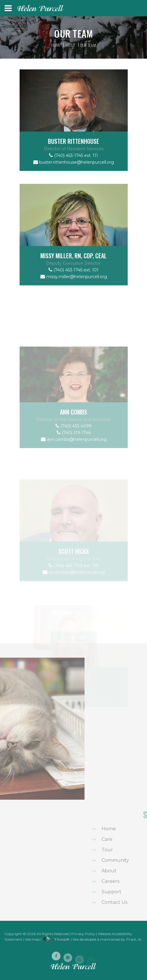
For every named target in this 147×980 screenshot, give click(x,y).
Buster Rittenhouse (73, 149)
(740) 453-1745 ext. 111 (73, 163)
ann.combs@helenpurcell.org (74, 471)
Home (56, 45)
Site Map (32, 939)
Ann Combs (73, 444)
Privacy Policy (83, 934)
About (70, 45)
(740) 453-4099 (73, 458)
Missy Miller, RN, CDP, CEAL (73, 267)
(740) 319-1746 (74, 464)
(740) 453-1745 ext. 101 (73, 281)
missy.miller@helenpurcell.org (74, 287)
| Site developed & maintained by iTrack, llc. (92, 939)
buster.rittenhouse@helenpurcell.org (74, 169)
